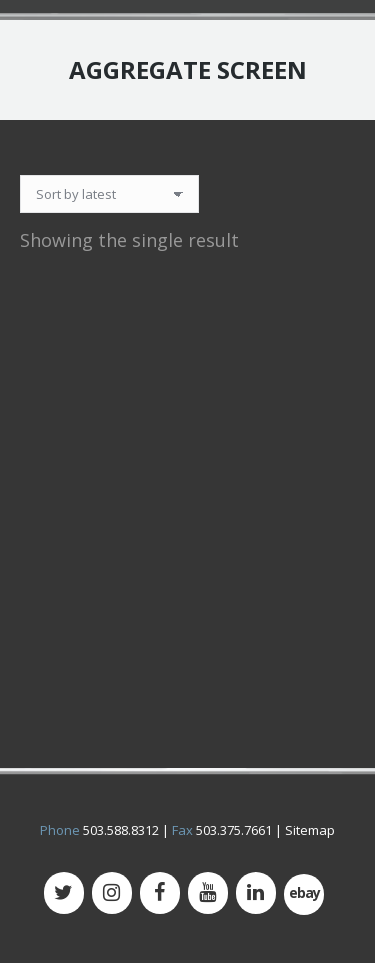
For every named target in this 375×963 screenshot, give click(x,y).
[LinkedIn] (256, 893)
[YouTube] (208, 893)
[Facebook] (160, 893)
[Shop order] (109, 194)
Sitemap (310, 830)
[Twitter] (64, 893)
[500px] (304, 894)
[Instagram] (112, 893)
